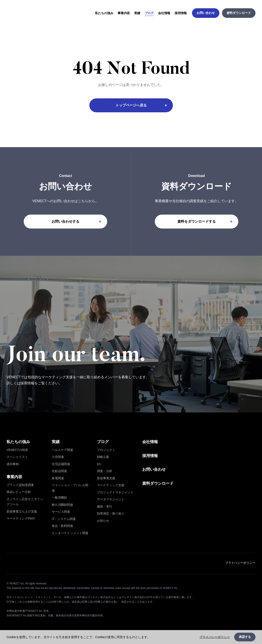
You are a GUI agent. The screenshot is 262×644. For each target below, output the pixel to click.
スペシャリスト (17, 457)
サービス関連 (61, 512)
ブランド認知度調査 (20, 485)
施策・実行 (105, 506)
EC (99, 464)
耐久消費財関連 (62, 505)
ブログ (103, 442)
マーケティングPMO (21, 518)
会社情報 (150, 442)
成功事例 (13, 464)
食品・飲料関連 (62, 526)
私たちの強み (18, 442)
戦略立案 (103, 457)
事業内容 (14, 477)
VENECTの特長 (17, 450)
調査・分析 (105, 471)
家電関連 (58, 478)
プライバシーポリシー (240, 563)
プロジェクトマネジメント (115, 492)
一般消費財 (59, 498)
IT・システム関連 (64, 519)
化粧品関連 (59, 471)
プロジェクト (106, 450)
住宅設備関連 (61, 464)
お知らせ (103, 521)
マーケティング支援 (111, 485)
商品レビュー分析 (19, 492)
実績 (56, 442)
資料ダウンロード (158, 483)
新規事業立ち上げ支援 (22, 511)
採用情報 (150, 456)
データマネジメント (111, 499)
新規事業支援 (106, 478)
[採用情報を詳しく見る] (131, 334)
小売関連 (58, 457)
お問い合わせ (154, 469)
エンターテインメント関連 (70, 533)
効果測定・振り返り (111, 513)
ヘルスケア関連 (62, 450)
